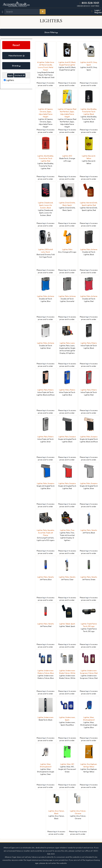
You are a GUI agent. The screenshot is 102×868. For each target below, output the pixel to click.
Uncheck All (20, 75)
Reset (16, 45)
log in (44, 83)
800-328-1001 (90, 3)
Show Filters (51, 32)
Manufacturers (16, 56)
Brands (16, 66)
